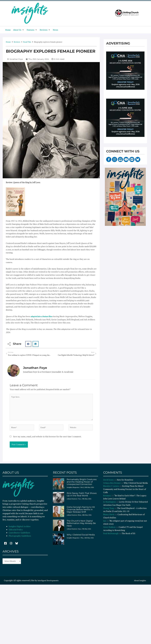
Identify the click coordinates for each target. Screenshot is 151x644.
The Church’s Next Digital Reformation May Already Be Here (81, 526)
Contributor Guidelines (19, 535)
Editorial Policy (16, 532)
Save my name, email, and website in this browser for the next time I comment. (47, 439)
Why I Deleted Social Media (81, 537)
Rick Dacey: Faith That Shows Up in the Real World (82, 497)
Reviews (17, 42)
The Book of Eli (128, 536)
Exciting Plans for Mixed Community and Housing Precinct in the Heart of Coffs (125, 492)
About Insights (140, 583)
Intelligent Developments (49, 583)
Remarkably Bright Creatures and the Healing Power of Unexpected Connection (82, 484)
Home (8, 42)
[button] (19, 30)
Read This (27, 42)
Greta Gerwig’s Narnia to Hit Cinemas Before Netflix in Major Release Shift (81, 512)
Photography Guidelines (20, 538)
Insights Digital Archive (20, 529)
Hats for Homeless (125, 482)
